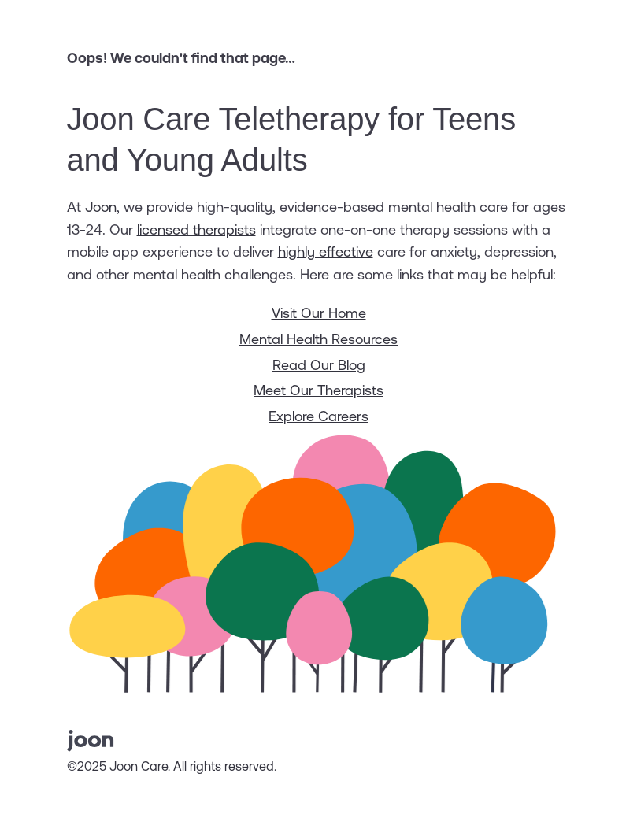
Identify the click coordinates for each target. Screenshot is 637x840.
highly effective (326, 252)
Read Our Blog (319, 365)
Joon (101, 207)
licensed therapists (196, 229)
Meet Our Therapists (318, 390)
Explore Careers (318, 416)
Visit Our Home (319, 313)
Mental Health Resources (318, 339)
